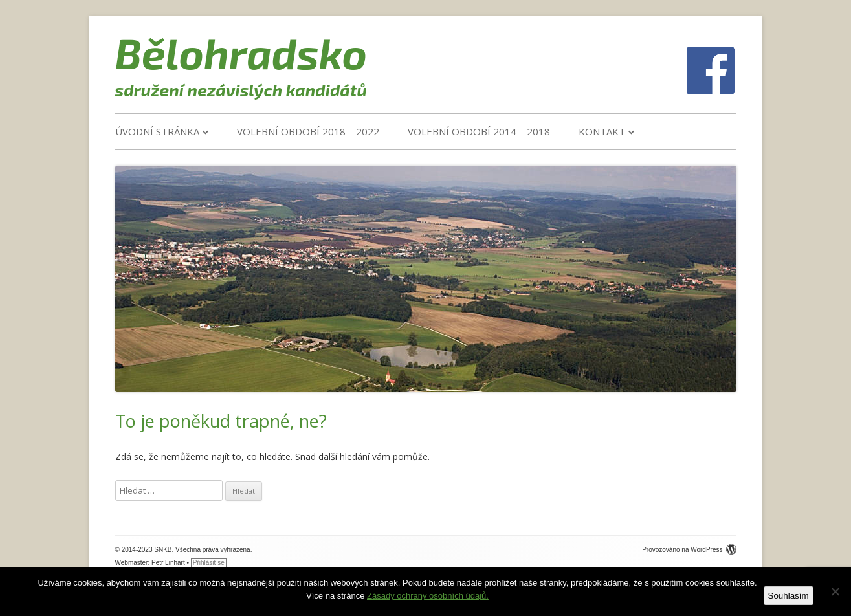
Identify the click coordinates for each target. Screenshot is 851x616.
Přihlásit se (209, 563)
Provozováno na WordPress (689, 550)
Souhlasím (789, 596)
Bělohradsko (241, 52)
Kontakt (602, 131)
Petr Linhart (168, 563)
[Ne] (835, 591)
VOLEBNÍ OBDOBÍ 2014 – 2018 (479, 131)
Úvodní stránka (157, 131)
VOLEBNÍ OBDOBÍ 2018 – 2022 (308, 131)
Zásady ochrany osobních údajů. (428, 596)
